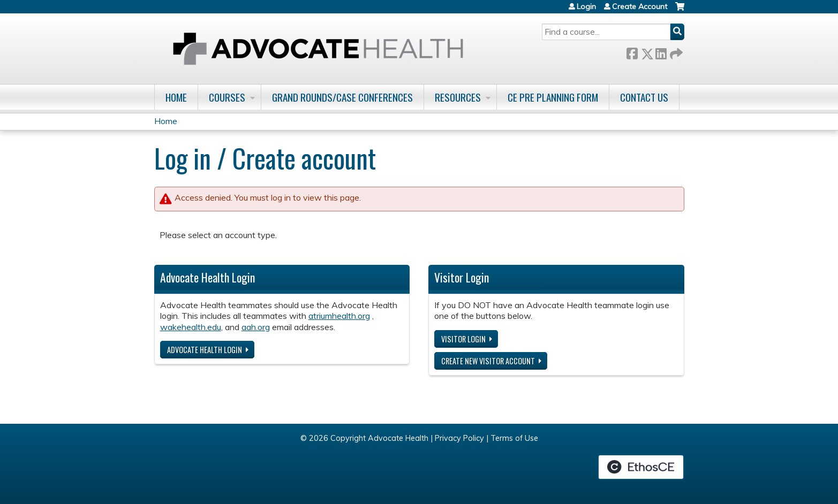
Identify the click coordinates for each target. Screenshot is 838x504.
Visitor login (463, 339)
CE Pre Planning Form (553, 97)
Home (176, 97)
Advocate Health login (205, 350)
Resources (458, 97)
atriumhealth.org (339, 316)
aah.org (256, 327)
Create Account (640, 6)
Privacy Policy (459, 438)
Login (586, 6)
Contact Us (644, 97)
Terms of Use (514, 438)
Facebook (632, 52)
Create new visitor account (488, 361)
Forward (675, 52)
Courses (227, 97)
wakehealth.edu (191, 327)
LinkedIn (661, 52)
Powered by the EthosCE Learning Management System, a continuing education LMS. (641, 467)
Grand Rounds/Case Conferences (342, 97)
